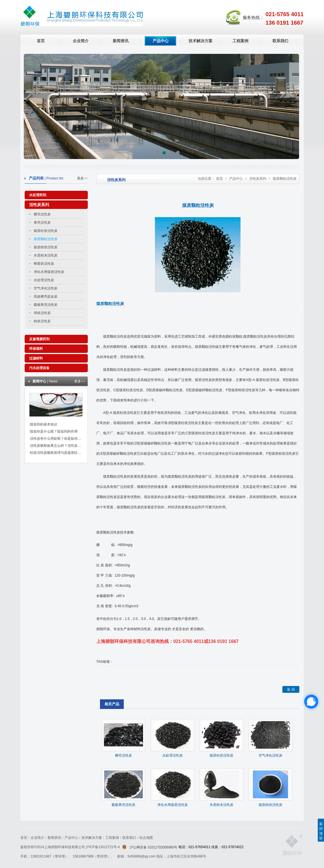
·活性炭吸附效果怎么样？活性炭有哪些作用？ (64, 446)
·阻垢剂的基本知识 (43, 424)
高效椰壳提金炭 (46, 297)
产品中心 (161, 41)
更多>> (82, 178)
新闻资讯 (121, 41)
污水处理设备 (39, 368)
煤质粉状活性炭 (46, 247)
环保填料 (36, 349)
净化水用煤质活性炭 (49, 272)
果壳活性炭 (42, 223)
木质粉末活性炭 (46, 255)
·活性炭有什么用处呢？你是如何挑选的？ (60, 439)
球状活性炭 (42, 313)
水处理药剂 (38, 195)
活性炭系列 (39, 205)
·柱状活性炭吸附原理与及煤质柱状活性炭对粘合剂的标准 (72, 453)
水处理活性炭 (44, 280)
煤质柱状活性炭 (46, 231)
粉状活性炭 (42, 321)
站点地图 (146, 838)
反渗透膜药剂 (39, 339)
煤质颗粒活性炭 (46, 239)
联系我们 (280, 41)
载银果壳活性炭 (46, 305)
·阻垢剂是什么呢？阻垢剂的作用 (53, 431)
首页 (41, 41)
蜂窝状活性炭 (44, 264)
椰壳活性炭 (42, 214)
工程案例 (240, 41)
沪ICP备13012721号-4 (103, 847)
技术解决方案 (201, 41)
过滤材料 (36, 358)
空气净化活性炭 (46, 288)
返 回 (291, 689)
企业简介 (81, 41)
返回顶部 (321, 831)
